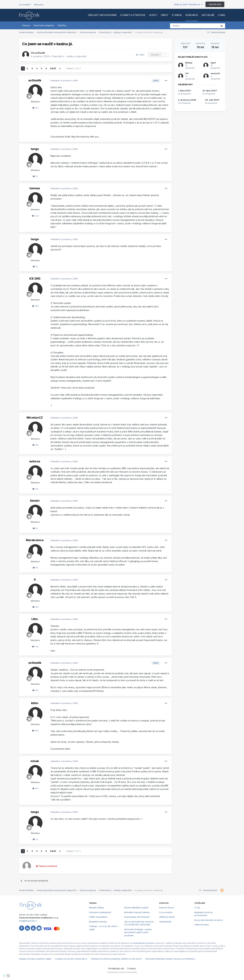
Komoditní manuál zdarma (137, 912)
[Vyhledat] (186, 26)
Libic (35, 619)
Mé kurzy (39, 5)
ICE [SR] (35, 279)
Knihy (165, 15)
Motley (189, 63)
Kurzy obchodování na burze (209, 920)
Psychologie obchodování (137, 917)
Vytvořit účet (215, 4)
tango (35, 149)
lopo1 (213, 63)
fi (35, 580)
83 (35, 568)
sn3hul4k (40, 53)
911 (187, 73)
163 (35, 607)
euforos (35, 461)
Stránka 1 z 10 (74, 68)
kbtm (35, 703)
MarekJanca (35, 540)
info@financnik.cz (28, 921)
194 (35, 445)
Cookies (131, 968)
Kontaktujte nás (116, 968)
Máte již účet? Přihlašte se (188, 4)
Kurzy (153, 15)
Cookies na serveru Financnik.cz (71, 959)
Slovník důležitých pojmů (136, 908)
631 (35, 788)
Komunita (192, 15)
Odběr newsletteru (98, 917)
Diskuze (26, 25)
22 (35, 176)
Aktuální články (96, 908)
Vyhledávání (165, 922)
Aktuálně (208, 15)
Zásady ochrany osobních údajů (35, 959)
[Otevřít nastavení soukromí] (5, 976)
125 (35, 108)
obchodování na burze (143, 943)
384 (35, 306)
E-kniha (177, 15)
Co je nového (166, 912)
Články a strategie (133, 15)
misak (35, 761)
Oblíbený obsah (167, 917)
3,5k (35, 216)
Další (53, 68)
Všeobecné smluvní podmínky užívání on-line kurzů (116, 959)
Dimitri (35, 501)
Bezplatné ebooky (98, 922)
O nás (222, 15)
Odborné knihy (202, 925)
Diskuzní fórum (167, 908)
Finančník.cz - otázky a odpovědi (69, 56)
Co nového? (25, 5)
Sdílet (140, 55)
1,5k (35, 646)
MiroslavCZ (35, 418)
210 (35, 489)
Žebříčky (62, 25)
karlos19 (215, 73)
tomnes (35, 188)
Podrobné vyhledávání (100, 912)
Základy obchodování (102, 15)
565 (35, 731)
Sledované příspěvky (44, 25)
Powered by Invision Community (122, 972)
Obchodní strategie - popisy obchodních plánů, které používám (138, 932)
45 (35, 528)
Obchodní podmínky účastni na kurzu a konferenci (170, 959)
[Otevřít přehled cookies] (8, 976)
